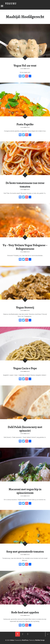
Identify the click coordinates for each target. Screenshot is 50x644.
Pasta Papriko (25, 124)
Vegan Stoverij (25, 307)
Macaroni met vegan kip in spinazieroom (25, 491)
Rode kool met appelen (25, 612)
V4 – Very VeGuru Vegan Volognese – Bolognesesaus (25, 247)
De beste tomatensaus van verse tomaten (25, 185)
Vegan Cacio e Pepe (25, 368)
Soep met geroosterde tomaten (25, 552)
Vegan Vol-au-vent (25, 66)
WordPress (25, 640)
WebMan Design (40, 640)
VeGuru (12, 640)
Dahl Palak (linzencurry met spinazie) (25, 429)
